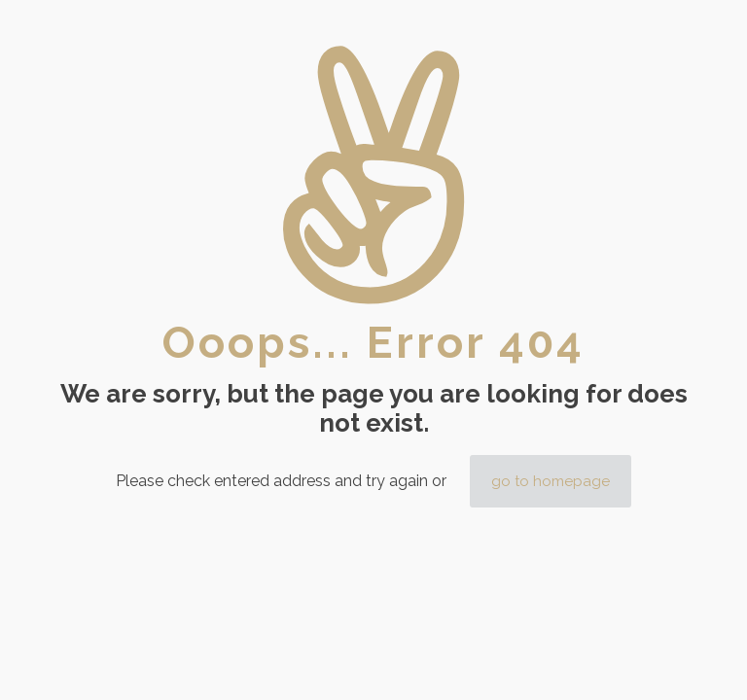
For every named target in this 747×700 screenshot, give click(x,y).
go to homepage (551, 481)
